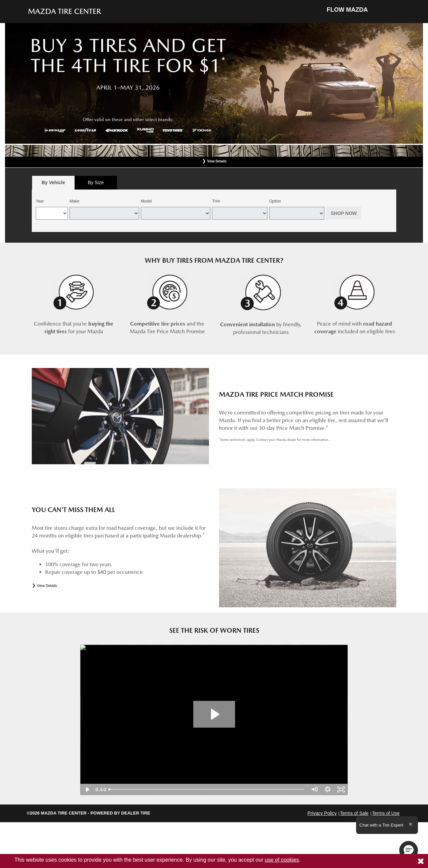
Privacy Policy (322, 813)
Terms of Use (386, 813)
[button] (409, 850)
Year (40, 201)
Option (275, 201)
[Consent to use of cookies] (421, 861)
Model (146, 201)
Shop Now (344, 213)
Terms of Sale (354, 813)
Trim (216, 201)
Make (74, 201)
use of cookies (282, 860)
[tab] (53, 183)
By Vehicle (53, 184)
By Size (96, 182)
